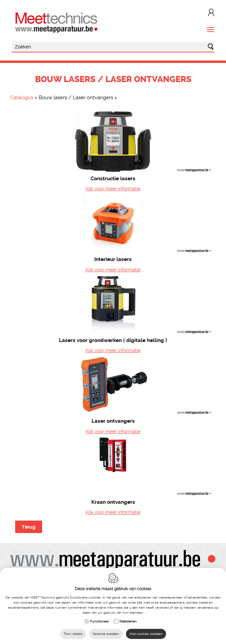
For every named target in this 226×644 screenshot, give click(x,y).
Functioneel (99, 621)
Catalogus (22, 98)
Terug (29, 527)
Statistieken (128, 621)
